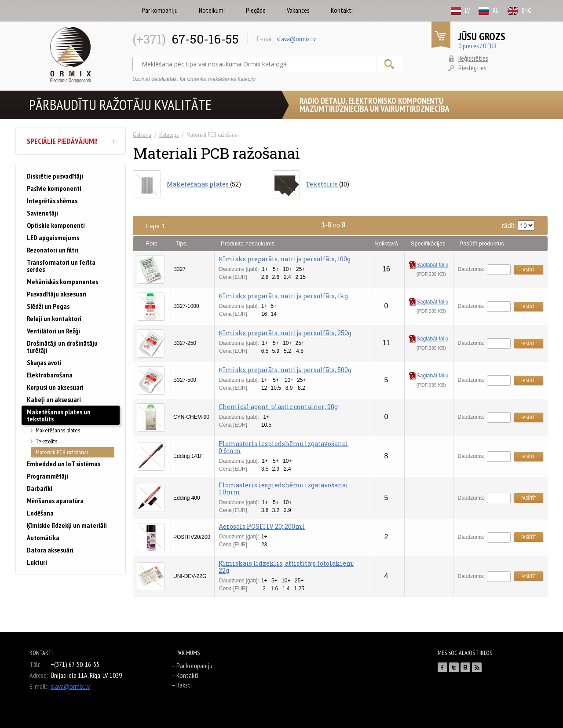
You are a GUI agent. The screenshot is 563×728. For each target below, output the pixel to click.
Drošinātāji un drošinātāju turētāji (62, 347)
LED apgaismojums (53, 238)
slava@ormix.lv (296, 39)
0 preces (468, 46)
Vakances (298, 10)
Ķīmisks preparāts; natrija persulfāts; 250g (285, 333)
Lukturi (37, 562)
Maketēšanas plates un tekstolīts (59, 415)
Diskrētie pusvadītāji (55, 176)
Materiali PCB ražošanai (62, 452)
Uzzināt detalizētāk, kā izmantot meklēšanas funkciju (194, 79)
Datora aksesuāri (50, 550)
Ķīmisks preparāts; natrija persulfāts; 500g (285, 370)
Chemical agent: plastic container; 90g (278, 407)
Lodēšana (40, 513)
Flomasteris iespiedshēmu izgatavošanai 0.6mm (283, 447)
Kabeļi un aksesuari (54, 399)
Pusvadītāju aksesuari (57, 294)
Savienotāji (42, 213)
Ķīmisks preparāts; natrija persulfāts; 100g (285, 259)
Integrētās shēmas (52, 201)
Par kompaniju (160, 10)
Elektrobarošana (50, 375)
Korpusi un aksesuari (55, 387)
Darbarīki (40, 488)
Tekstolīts (46, 441)
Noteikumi (212, 10)
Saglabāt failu (429, 265)
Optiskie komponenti (56, 225)
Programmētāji (48, 476)
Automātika (43, 538)
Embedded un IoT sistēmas (64, 464)
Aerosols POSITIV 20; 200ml (262, 526)
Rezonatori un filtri (53, 250)
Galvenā (142, 135)
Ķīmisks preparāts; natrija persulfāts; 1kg (283, 296)
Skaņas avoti (44, 362)
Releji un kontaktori (54, 318)
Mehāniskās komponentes (62, 282)
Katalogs (169, 135)
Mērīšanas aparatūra (55, 501)
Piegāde (256, 10)
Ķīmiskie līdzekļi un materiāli (67, 525)
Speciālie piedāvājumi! (71, 141)
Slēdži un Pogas (48, 306)
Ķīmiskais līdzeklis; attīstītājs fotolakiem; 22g (287, 567)
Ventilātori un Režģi (53, 331)
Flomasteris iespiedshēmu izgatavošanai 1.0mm (283, 488)
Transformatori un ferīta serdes (61, 266)
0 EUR (490, 46)
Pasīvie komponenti (54, 188)
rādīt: (518, 225)
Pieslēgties (472, 68)
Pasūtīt (529, 269)
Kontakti (342, 10)
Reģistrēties (473, 58)
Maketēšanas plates (58, 430)
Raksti (184, 685)
